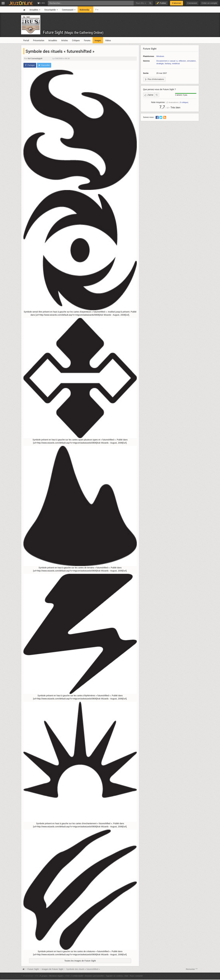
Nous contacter (136, 976)
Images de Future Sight (53, 969)
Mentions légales (57, 976)
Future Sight (73, 32)
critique (184, 102)
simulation (191, 61)
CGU (67, 976)
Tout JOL (141, 3)
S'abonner (176, 3)
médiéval (176, 64)
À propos (44, 976)
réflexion (182, 61)
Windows (160, 56)
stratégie (160, 64)
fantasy (168, 64)
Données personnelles (95, 976)
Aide (126, 976)
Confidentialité (77, 976)
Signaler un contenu (114, 976)
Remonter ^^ (192, 969)
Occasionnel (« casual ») (167, 61)
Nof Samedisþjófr (35, 58)
